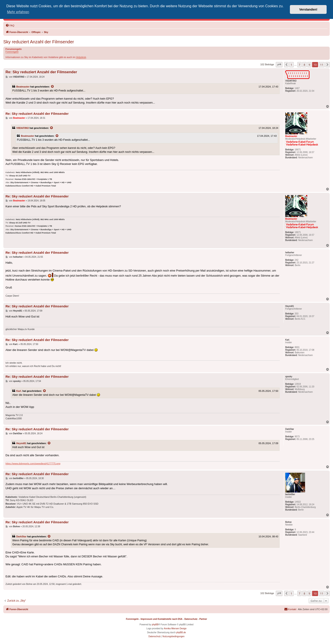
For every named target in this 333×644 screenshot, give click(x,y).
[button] (279, 65)
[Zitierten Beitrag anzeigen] (53, 87)
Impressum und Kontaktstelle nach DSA (161, 619)
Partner (203, 619)
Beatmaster (23, 87)
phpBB (155, 625)
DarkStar (21, 536)
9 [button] (309, 65)
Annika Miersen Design (175, 628)
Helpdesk (81, 57)
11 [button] (322, 65)
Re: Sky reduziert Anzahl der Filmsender (41, 72)
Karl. (19, 391)
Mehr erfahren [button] (18, 12)
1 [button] (291, 65)
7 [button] (299, 65)
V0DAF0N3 (23, 128)
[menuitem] (10, 26)
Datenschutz (191, 619)
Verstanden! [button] (308, 9)
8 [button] (304, 65)
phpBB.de (181, 632)
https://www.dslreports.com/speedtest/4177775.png (33, 463)
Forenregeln (12, 52)
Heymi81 (21, 443)
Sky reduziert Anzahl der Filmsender (39, 42)
